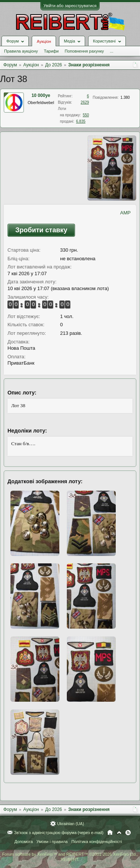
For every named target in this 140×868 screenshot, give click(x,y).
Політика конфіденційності (97, 842)
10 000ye (41, 95)
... (111, 51)
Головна (110, 833)
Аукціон (44, 41)
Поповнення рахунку (84, 51)
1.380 (125, 98)
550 (86, 115)
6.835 (81, 121)
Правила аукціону (21, 51)
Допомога (23, 842)
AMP (125, 213)
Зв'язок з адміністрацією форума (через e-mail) (59, 833)
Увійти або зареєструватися (70, 6)
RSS (128, 833)
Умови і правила (52, 842)
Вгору (119, 833)
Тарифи (51, 51)
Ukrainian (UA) (71, 824)
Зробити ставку (41, 230)
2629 (85, 102)
